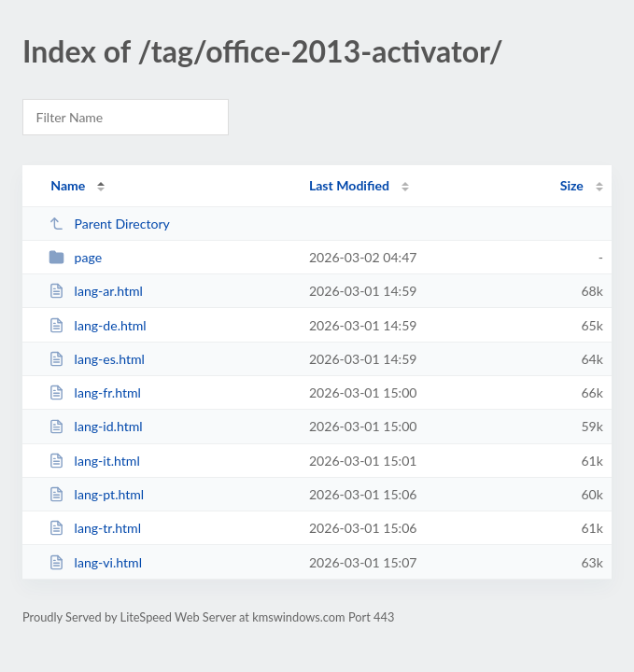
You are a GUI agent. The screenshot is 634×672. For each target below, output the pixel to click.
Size (572, 185)
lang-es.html (97, 359)
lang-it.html (94, 461)
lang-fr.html (95, 392)
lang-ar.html (96, 291)
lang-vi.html (95, 562)
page (75, 257)
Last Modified (349, 185)
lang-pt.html (96, 494)
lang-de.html (98, 325)
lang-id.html (95, 426)
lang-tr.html (95, 528)
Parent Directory (109, 224)
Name (68, 185)
